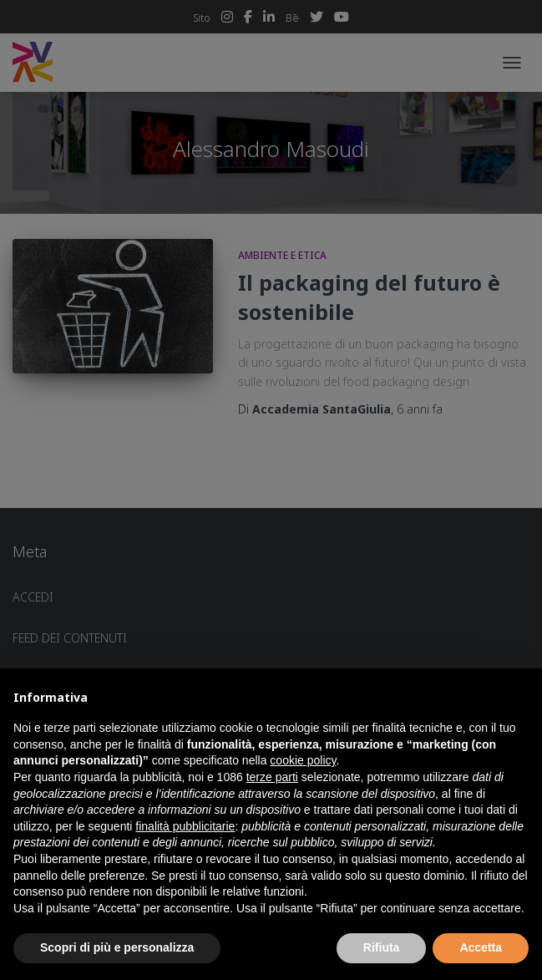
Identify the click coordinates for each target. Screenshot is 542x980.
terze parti (272, 777)
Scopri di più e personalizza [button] (117, 947)
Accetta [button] (481, 947)
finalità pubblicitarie (185, 826)
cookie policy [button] (303, 760)
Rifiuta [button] (382, 947)
